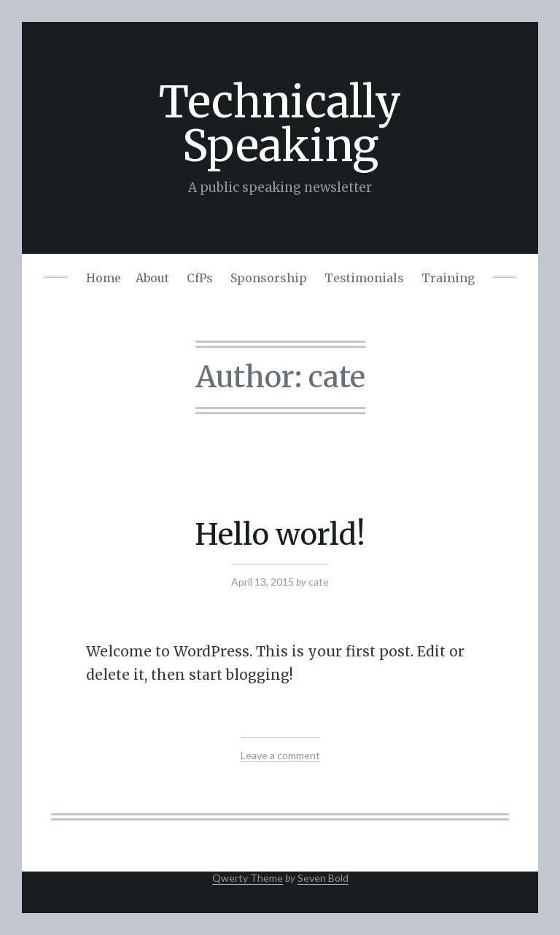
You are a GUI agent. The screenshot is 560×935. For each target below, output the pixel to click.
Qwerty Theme (248, 878)
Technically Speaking (280, 124)
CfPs (200, 278)
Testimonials (364, 278)
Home (104, 278)
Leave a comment (280, 755)
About (152, 278)
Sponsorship (269, 278)
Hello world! (280, 535)
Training (448, 278)
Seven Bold (323, 878)
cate (319, 582)
